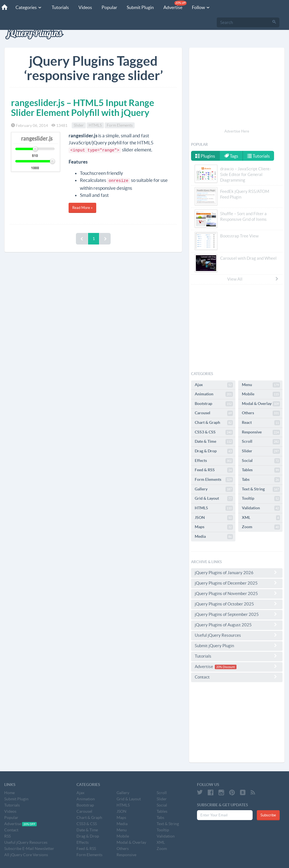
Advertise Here (237, 131)
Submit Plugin (140, 7)
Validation (261, 508)
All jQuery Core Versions (26, 855)
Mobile (261, 394)
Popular (109, 7)
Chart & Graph (214, 423)
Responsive (261, 432)
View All (253, 279)
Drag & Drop (214, 451)
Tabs (261, 480)
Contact (237, 677)
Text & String (261, 489)
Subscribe (268, 815)
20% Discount (225, 667)
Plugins (205, 156)
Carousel (214, 413)
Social (261, 461)
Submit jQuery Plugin (237, 646)
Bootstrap (214, 404)
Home (9, 793)
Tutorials (60, 7)
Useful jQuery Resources (237, 635)
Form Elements (120, 125)
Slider (79, 125)
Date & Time (214, 442)
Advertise (175, 5)
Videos (85, 7)
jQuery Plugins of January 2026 (237, 572)
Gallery (214, 489)
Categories (29, 7)
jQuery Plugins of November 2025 (237, 593)
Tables (261, 470)
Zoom (261, 527)
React (261, 423)
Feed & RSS (214, 470)
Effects (214, 461)
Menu (261, 385)
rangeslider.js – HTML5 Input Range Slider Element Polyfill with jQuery (83, 108)
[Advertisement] (237, 89)
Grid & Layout (214, 499)
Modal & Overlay (261, 404)
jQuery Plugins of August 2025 (237, 625)
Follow (201, 7)
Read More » (82, 208)
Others (261, 413)
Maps (214, 527)
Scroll (261, 442)
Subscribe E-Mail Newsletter (29, 849)
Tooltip (261, 499)
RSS (7, 836)
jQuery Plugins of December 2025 (237, 583)
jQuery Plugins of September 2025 (237, 614)
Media (214, 537)
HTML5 (95, 125)
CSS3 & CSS (214, 432)
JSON (214, 518)
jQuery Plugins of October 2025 (237, 604)
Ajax (214, 385)
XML (261, 518)
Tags (231, 156)
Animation (214, 394)
